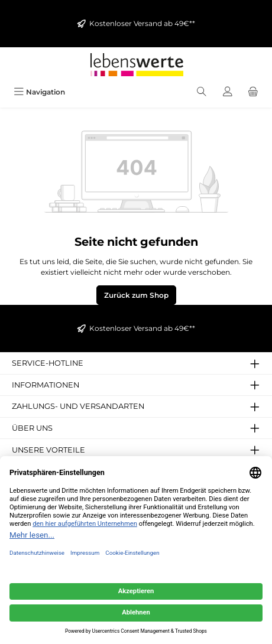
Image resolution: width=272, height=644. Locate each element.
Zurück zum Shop (136, 295)
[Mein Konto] (228, 92)
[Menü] (39, 92)
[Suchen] (202, 92)
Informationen (46, 385)
